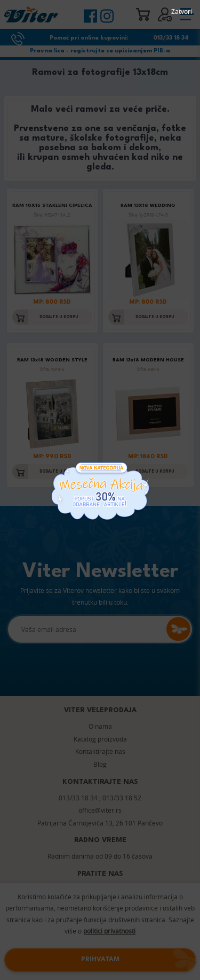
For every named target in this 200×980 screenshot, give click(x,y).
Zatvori (182, 11)
